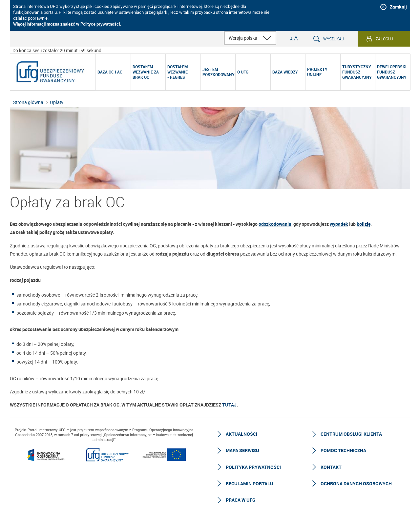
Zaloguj (384, 39)
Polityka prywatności (253, 467)
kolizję (364, 224)
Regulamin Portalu (250, 483)
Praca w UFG (241, 500)
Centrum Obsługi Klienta (351, 434)
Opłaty (57, 102)
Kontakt (331, 467)
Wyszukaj (334, 39)
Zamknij (398, 7)
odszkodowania (275, 224)
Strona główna (28, 102)
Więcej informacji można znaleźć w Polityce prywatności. (67, 24)
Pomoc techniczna (343, 450)
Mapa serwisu (242, 450)
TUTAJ (229, 405)
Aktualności (241, 434)
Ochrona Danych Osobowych (356, 483)
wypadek (339, 224)
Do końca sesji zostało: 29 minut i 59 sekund (57, 50)
